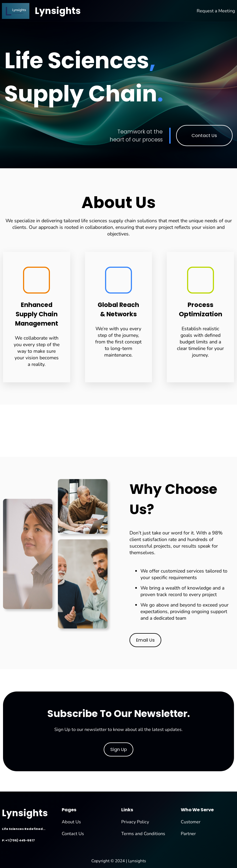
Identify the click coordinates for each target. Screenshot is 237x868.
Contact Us (204, 136)
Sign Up (119, 749)
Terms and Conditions (143, 834)
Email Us (145, 640)
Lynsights (58, 11)
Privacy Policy (135, 822)
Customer (191, 822)
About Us (71, 822)
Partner (188, 834)
